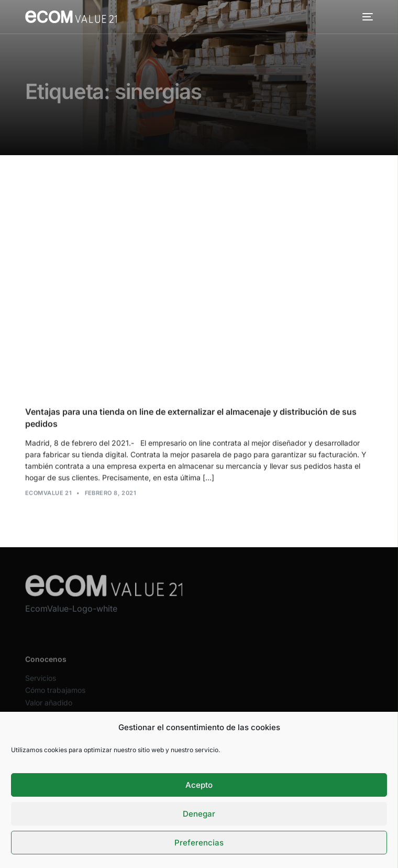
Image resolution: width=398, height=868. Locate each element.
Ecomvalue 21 (48, 493)
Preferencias (199, 843)
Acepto (199, 785)
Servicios (41, 684)
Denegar (199, 814)
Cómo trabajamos (55, 696)
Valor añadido (49, 708)
